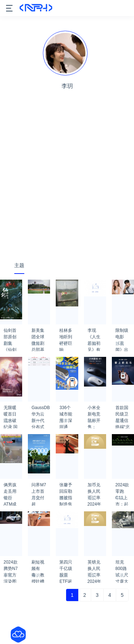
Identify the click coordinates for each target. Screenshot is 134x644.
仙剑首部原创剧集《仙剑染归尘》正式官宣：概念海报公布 (10, 333)
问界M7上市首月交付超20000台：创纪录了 (39, 487)
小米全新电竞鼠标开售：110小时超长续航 (94, 410)
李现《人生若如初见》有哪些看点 (94, 333)
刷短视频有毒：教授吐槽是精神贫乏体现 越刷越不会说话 (38, 564)
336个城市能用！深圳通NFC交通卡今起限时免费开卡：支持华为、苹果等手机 (66, 410)
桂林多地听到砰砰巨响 (66, 333)
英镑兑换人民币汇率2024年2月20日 (95, 564)
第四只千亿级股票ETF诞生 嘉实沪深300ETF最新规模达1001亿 (67, 564)
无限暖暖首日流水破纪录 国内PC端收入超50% (11, 410)
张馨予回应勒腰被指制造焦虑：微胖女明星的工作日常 (66, 487)
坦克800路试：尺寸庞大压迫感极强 (122, 564)
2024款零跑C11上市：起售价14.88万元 (123, 487)
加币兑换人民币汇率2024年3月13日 (95, 487)
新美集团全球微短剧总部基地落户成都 (38, 333)
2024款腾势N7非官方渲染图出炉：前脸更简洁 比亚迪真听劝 (11, 564)
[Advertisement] (67, 184)
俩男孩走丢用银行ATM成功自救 (10, 487)
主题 (19, 265)
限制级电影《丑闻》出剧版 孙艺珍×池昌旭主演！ (122, 333)
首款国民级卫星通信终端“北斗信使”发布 (123, 410)
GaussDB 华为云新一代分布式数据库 (41, 410)
